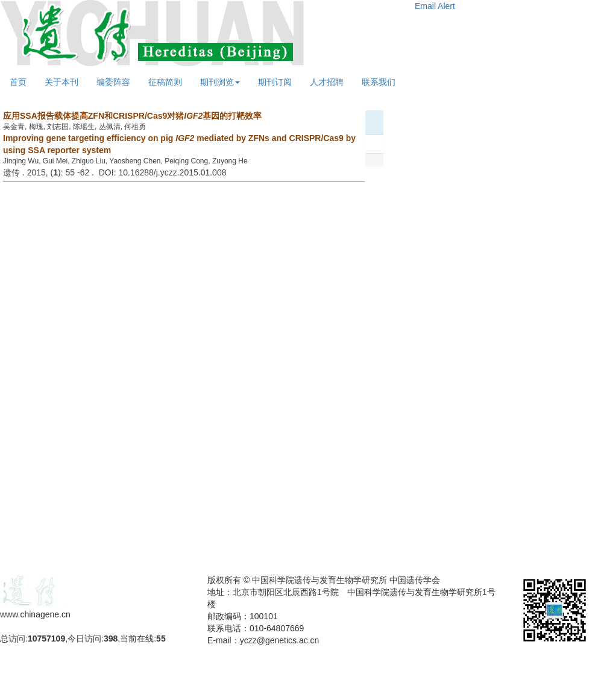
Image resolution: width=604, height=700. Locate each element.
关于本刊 (61, 82)
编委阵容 (113, 82)
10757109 (46, 639)
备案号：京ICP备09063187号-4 (59, 626)
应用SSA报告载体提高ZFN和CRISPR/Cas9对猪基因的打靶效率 (132, 116)
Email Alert (435, 6)
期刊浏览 (220, 82)
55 (161, 639)
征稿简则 (165, 82)
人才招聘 (327, 82)
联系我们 (379, 82)
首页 (18, 82)
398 (111, 639)
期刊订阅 (275, 82)
